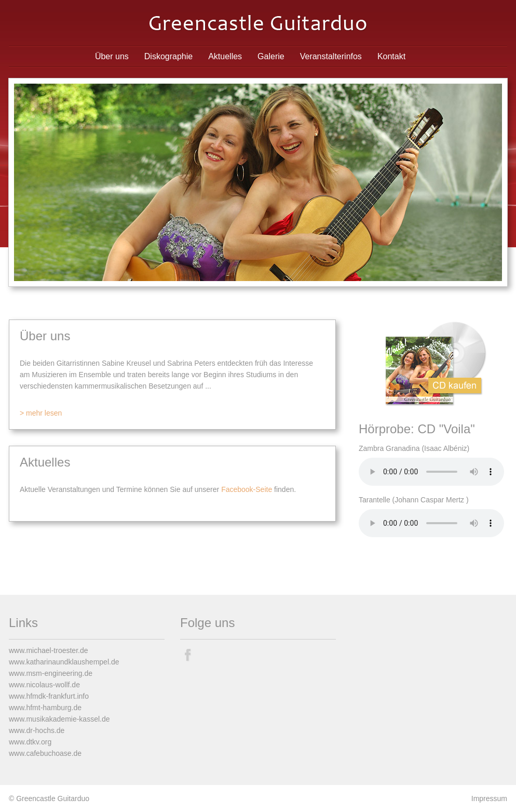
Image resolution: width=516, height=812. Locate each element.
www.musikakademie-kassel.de (59, 719)
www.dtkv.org (30, 742)
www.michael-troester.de (49, 650)
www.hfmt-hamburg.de (45, 708)
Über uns (112, 56)
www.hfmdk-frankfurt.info (49, 696)
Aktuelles (225, 56)
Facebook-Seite (247, 489)
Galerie (271, 56)
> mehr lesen (41, 413)
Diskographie (168, 56)
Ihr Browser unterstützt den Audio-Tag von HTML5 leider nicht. (431, 472)
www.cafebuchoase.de (45, 753)
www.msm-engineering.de (51, 673)
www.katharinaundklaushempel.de (64, 662)
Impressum (489, 798)
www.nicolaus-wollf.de (44, 685)
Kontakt (391, 56)
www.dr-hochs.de (37, 730)
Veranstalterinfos (331, 56)
